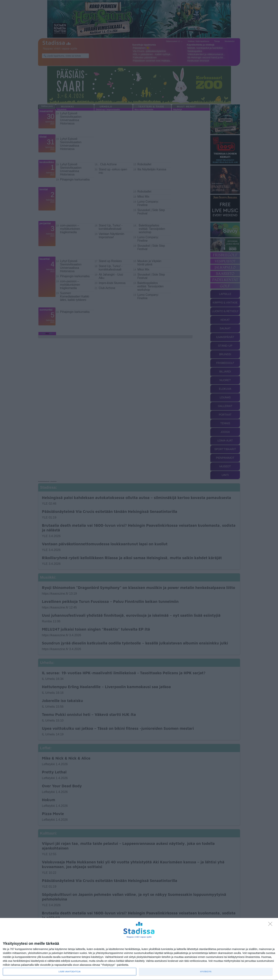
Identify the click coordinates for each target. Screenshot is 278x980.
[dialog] (139, 949)
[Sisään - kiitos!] (271, 925)
